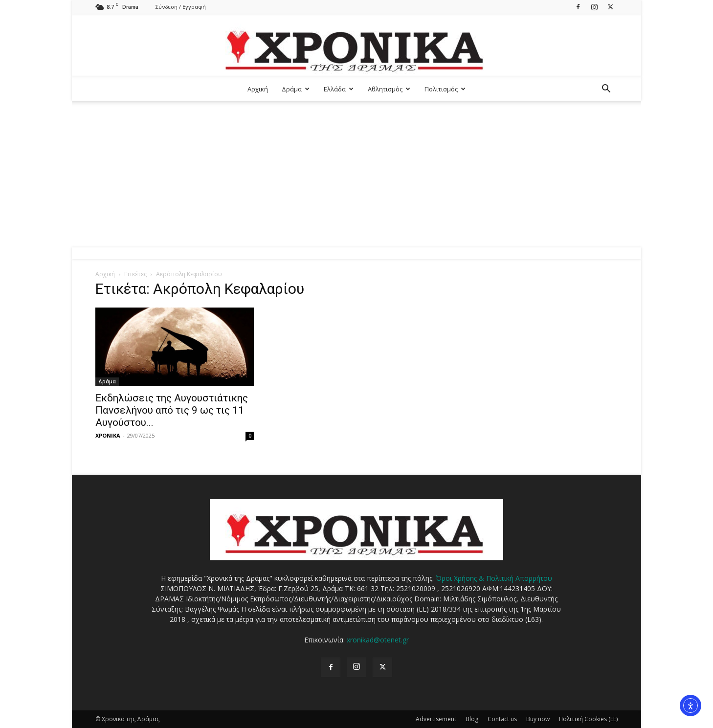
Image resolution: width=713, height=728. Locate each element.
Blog (472, 719)
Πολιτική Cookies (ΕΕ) (588, 719)
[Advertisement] (356, 174)
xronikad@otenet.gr (378, 640)
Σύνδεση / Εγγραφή (181, 7)
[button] (606, 90)
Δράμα (296, 89)
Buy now (538, 719)
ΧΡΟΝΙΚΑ (108, 435)
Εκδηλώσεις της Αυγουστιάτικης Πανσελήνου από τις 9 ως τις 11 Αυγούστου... (172, 410)
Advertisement (436, 719)
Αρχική (258, 89)
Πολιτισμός (445, 89)
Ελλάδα (339, 89)
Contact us (502, 719)
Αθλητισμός (389, 89)
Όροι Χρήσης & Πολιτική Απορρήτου (494, 578)
